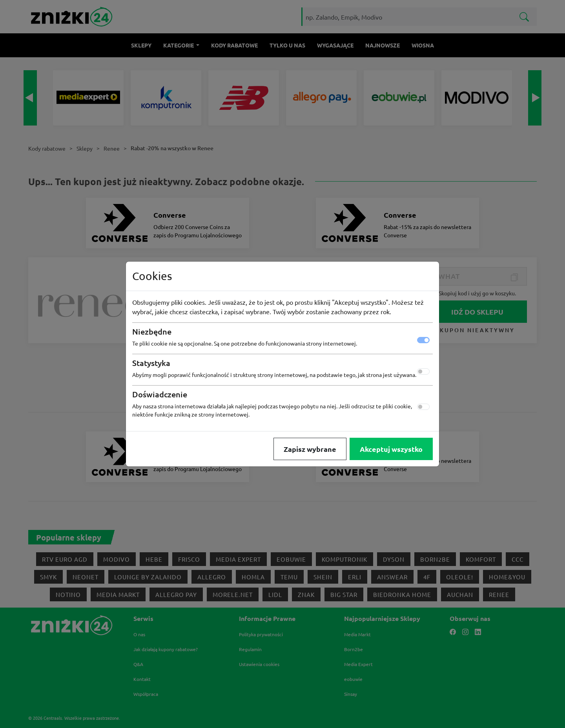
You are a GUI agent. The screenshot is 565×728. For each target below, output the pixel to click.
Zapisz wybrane (310, 449)
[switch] (423, 371)
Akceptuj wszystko (391, 449)
